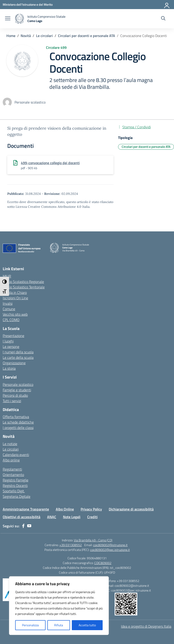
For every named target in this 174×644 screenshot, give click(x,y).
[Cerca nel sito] (163, 19)
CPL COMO (11, 320)
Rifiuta (59, 625)
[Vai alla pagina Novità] (26, 36)
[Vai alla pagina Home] (11, 36)
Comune (9, 309)
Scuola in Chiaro (15, 292)
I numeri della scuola (18, 352)
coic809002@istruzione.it (110, 545)
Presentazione (13, 336)
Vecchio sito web (15, 314)
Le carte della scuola (18, 357)
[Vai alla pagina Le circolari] (44, 36)
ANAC (52, 517)
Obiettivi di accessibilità (22, 517)
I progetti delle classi (18, 428)
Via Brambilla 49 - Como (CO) (93, 540)
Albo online (11, 460)
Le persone (11, 347)
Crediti (92, 517)
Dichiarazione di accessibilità (131, 509)
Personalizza (30, 625)
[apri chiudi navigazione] (8, 19)
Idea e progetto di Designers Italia (146, 626)
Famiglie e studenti (17, 390)
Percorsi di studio (15, 395)
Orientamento (13, 475)
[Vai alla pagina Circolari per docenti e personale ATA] (87, 36)
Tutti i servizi (12, 401)
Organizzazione (14, 363)
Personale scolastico (18, 384)
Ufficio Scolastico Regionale (23, 282)
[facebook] (23, 526)
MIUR (7, 276)
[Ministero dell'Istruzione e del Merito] (28, 4)
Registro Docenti (15, 485)
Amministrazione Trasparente (26, 509)
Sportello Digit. (14, 491)
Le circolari (11, 449)
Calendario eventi (16, 455)
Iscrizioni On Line (15, 298)
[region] (59, 606)
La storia (9, 368)
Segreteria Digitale (17, 496)
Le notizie (10, 444)
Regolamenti (12, 469)
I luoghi (8, 341)
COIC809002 (103, 563)
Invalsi (8, 303)
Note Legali (72, 517)
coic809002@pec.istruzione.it (110, 550)
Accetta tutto (87, 625)
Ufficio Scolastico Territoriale (24, 287)
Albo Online (65, 509)
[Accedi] (167, 5)
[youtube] (29, 526)
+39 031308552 (71, 545)
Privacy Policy (91, 509)
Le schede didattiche (18, 422)
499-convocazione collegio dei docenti (50, 163)
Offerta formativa (16, 417)
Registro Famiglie (16, 480)
